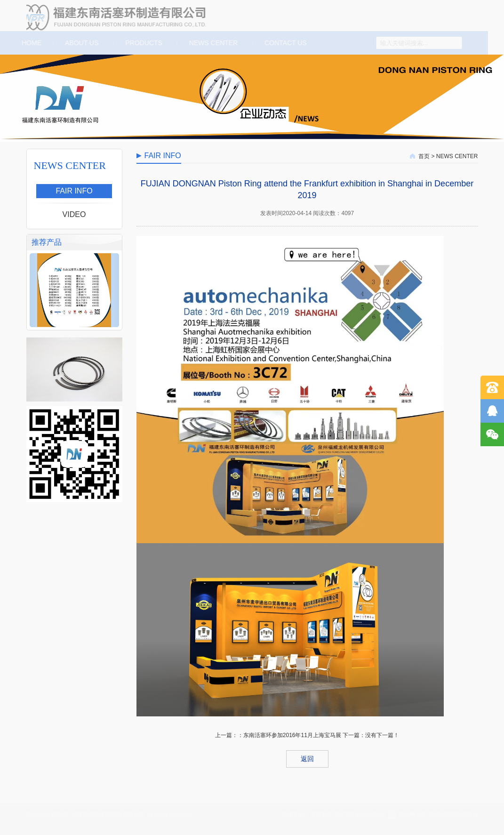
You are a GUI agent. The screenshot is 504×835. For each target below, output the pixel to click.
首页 (424, 156)
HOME (30, 43)
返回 (307, 759)
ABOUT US (81, 43)
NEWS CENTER (212, 43)
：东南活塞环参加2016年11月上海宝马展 (289, 735)
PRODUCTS (143, 43)
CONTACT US (285, 43)
